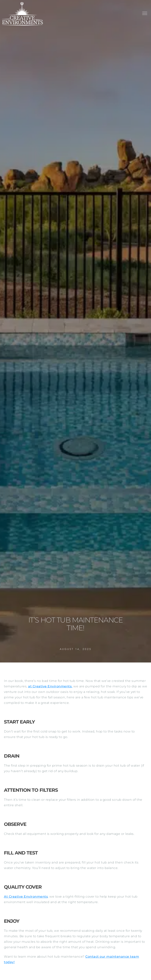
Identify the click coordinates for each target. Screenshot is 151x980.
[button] (145, 14)
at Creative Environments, (50, 686)
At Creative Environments (26, 897)
